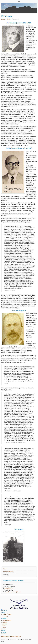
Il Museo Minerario (7, 620)
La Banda (5, 622)
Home (3, 19)
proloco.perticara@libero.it (14, 592)
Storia (9, 19)
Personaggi (6, 574)
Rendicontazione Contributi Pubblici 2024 (11, 636)
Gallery (4, 628)
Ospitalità (5, 624)
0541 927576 (9, 588)
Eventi (3, 630)
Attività (4, 626)
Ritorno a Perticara (8, 572)
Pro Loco (4, 610)
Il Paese (4, 619)
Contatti (4, 633)
